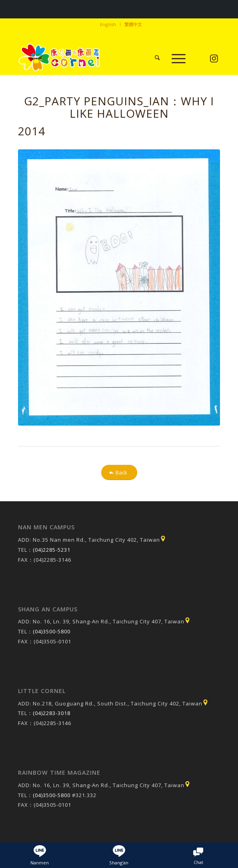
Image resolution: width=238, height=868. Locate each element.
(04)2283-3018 (52, 713)
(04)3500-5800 (52, 631)
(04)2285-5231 (52, 550)
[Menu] (175, 58)
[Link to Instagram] (214, 59)
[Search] (153, 58)
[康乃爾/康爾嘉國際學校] (99, 58)
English (108, 24)
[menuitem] (108, 24)
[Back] (119, 473)
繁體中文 (133, 24)
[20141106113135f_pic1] (119, 287)
